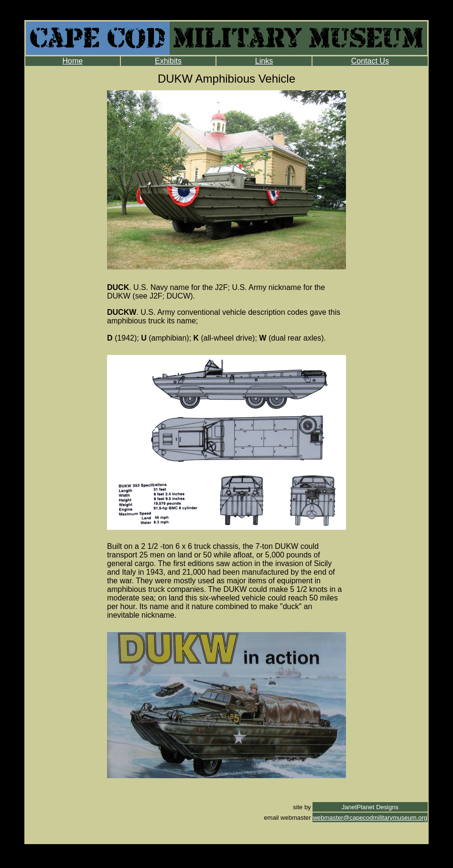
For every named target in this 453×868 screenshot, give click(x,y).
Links (264, 61)
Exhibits (168, 61)
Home (72, 61)
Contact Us (370, 61)
